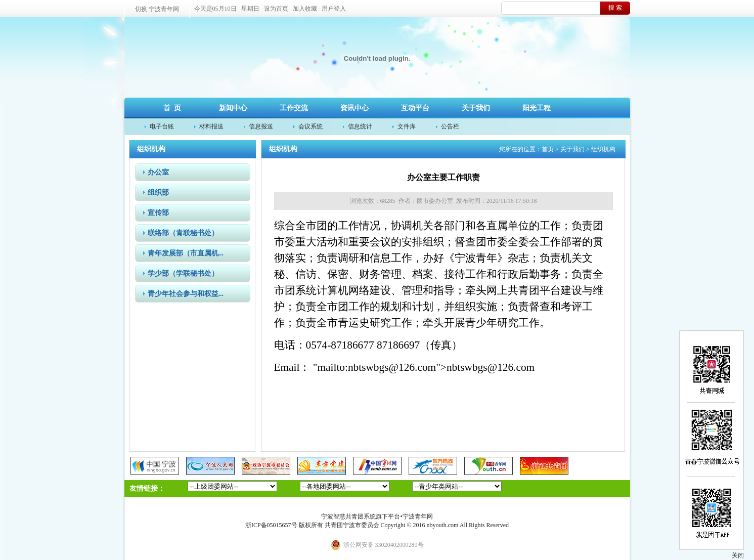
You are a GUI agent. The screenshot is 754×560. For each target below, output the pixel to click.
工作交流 (294, 108)
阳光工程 (537, 108)
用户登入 (334, 9)
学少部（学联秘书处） (183, 273)
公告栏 (450, 126)
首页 (548, 149)
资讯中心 (354, 108)
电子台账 (162, 126)
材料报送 (211, 126)
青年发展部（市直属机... (186, 253)
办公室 (158, 172)
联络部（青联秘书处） (183, 233)
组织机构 (603, 149)
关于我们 (476, 108)
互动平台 (415, 108)
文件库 (407, 126)
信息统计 (360, 126)
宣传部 (158, 213)
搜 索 (615, 8)
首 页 (172, 108)
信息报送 (261, 126)
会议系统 (311, 126)
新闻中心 (233, 108)
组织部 (158, 192)
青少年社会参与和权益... (186, 294)
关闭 (738, 555)
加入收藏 (305, 9)
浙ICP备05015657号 (271, 525)
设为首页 (276, 9)
